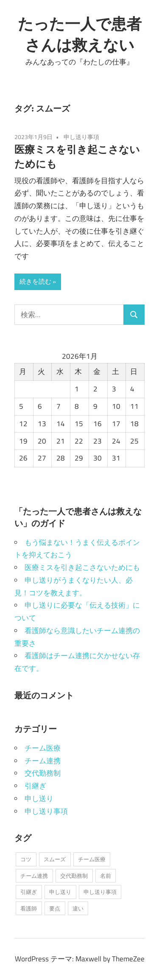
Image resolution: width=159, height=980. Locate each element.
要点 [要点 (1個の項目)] (55, 908)
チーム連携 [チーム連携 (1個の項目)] (34, 876)
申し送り (39, 799)
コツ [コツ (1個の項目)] (26, 859)
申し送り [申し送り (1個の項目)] (60, 892)
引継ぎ (35, 786)
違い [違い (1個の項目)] (78, 908)
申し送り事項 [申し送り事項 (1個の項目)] (100, 892)
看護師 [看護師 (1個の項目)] (29, 908)
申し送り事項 (81, 137)
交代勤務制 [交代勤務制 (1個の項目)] (74, 876)
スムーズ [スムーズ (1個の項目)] (55, 859)
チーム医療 (43, 748)
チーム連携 (43, 761)
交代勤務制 (43, 773)
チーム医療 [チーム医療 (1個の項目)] (92, 859)
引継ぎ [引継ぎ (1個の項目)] (29, 892)
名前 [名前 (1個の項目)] (106, 876)
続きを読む (35, 281)
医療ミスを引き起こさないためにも (82, 567)
